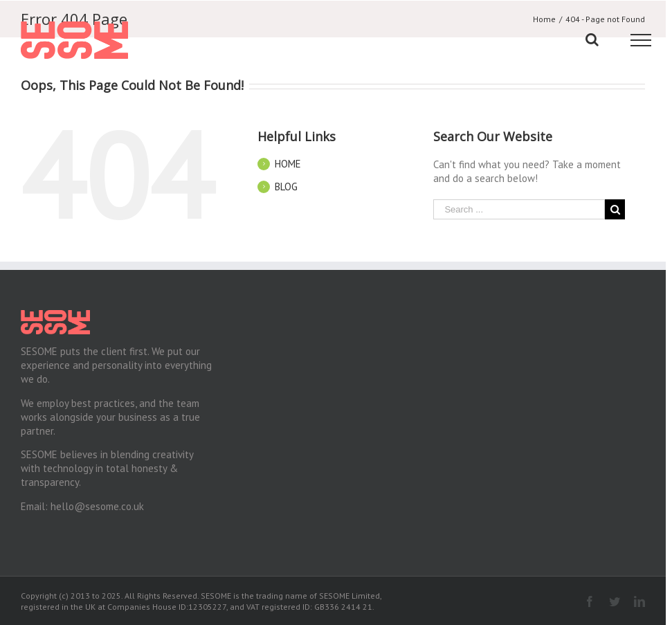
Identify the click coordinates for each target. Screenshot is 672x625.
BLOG (286, 187)
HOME (288, 164)
